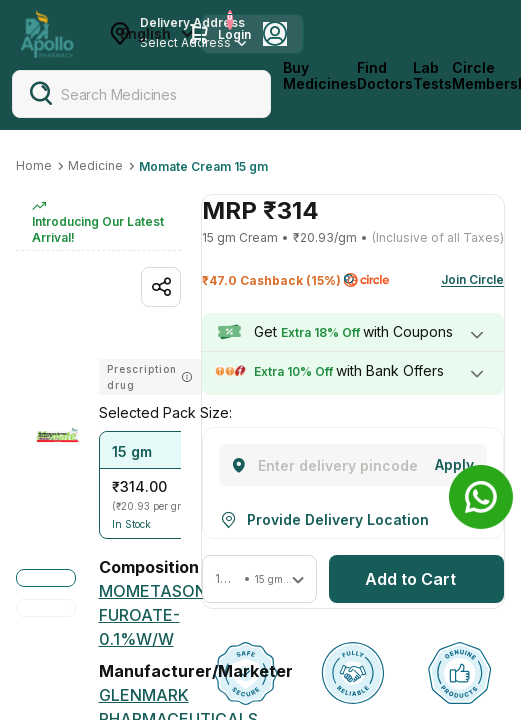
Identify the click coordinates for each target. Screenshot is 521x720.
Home (34, 165)
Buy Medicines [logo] (320, 76)
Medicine (95, 165)
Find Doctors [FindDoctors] (385, 76)
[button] (156, 485)
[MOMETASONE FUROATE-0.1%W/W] (158, 615)
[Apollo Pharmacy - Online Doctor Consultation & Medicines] (47, 34)
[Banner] (481, 497)
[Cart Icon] (199, 34)
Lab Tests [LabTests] (432, 76)
